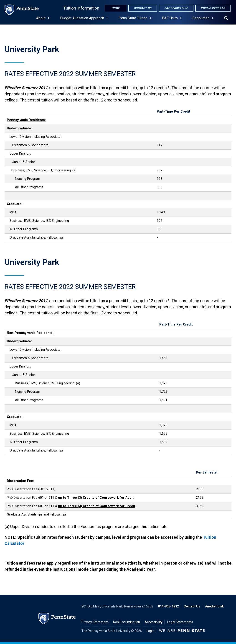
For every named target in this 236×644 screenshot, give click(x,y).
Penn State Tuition (134, 20)
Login (150, 631)
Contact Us (143, 8)
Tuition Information (81, 8)
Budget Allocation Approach (83, 20)
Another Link (214, 606)
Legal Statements (180, 622)
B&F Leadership (176, 8)
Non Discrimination (127, 622)
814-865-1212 (168, 606)
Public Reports (213, 8)
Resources (202, 20)
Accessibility (154, 622)
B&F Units (171, 20)
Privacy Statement (95, 622)
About (42, 20)
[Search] (226, 18)
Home (116, 8)
